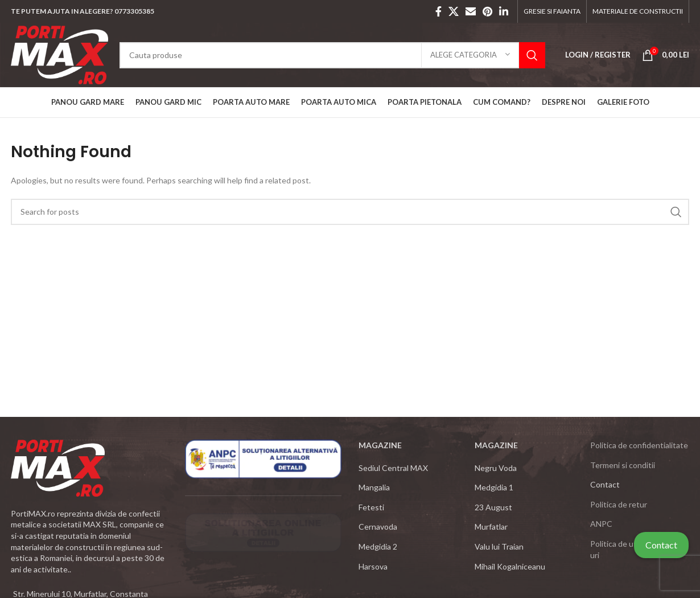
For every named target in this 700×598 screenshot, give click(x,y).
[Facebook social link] (438, 11)
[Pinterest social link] (487, 11)
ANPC (601, 524)
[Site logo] (59, 54)
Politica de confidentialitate (639, 445)
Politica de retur (619, 504)
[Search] (332, 55)
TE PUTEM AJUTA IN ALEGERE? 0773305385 (83, 11)
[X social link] (454, 11)
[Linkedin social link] (504, 11)
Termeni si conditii (623, 465)
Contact (661, 545)
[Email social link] (471, 11)
